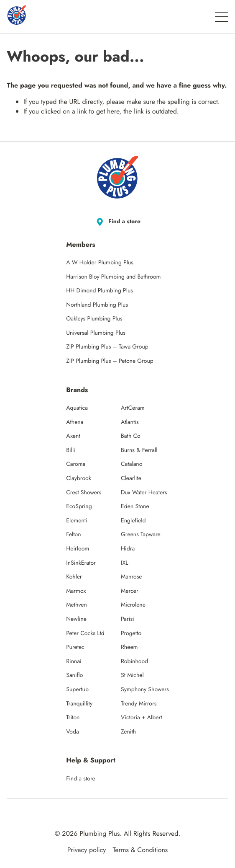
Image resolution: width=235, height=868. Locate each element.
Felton (73, 535)
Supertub (77, 690)
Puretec (75, 647)
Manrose (132, 577)
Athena (75, 422)
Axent (73, 436)
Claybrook (79, 478)
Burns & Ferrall (139, 450)
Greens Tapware (141, 535)
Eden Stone (135, 506)
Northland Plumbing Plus (97, 305)
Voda (72, 732)
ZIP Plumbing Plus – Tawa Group (107, 347)
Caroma (76, 464)
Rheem (129, 647)
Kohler (74, 577)
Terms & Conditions (140, 850)
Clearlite (131, 478)
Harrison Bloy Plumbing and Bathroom (113, 277)
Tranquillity (79, 704)
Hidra (128, 549)
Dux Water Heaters (144, 493)
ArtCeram (133, 408)
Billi (71, 450)
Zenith (128, 732)
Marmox (76, 591)
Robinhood (134, 661)
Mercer (130, 591)
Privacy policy (87, 850)
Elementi (77, 521)
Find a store (117, 222)
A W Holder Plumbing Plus (100, 263)
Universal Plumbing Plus (96, 333)
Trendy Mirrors (139, 704)
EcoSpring (79, 506)
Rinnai (74, 661)
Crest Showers (84, 493)
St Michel (132, 675)
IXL (125, 563)
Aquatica (77, 408)
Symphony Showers (145, 690)
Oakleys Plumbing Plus (94, 319)
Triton (73, 718)
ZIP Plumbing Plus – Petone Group (110, 361)
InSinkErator (81, 563)
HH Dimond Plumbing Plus (100, 291)
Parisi (128, 619)
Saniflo (74, 675)
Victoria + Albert (142, 718)
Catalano (132, 464)
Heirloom (78, 549)
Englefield (133, 521)
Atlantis (130, 422)
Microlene (133, 605)
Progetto (131, 633)
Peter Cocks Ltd (85, 633)
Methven (77, 605)
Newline (76, 619)
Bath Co (131, 436)
